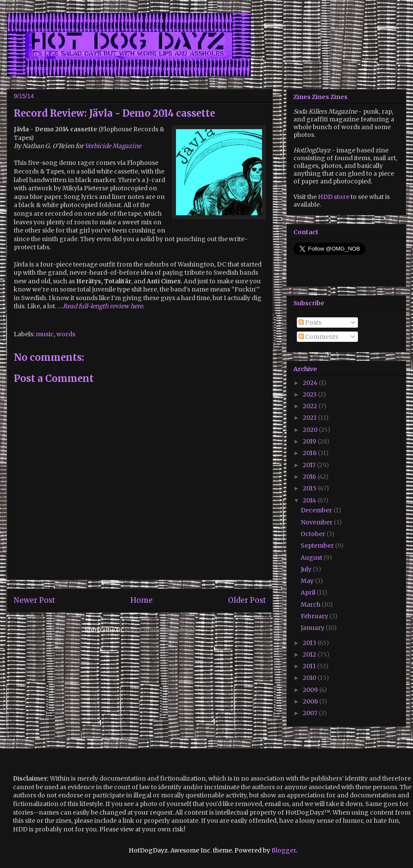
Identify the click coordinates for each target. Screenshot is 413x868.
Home (142, 600)
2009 (311, 690)
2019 (310, 441)
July (307, 569)
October (314, 534)
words (66, 334)
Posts (310, 322)
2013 (310, 643)
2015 (310, 488)
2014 (310, 500)
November (317, 522)
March (311, 604)
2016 (310, 477)
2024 (311, 383)
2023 (310, 394)
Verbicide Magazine (113, 146)
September (318, 546)
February (315, 616)
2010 (310, 678)
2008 (311, 701)
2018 (310, 453)
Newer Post (34, 600)
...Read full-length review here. (101, 306)
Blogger (284, 850)
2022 (311, 406)
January (313, 628)
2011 (310, 666)
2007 (311, 713)
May (308, 581)
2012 (310, 654)
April (309, 592)
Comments (318, 337)
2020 (311, 430)
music (45, 334)
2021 (310, 418)
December (317, 510)
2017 (310, 465)
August (312, 558)
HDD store (334, 197)
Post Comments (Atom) (160, 630)
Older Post (247, 600)
